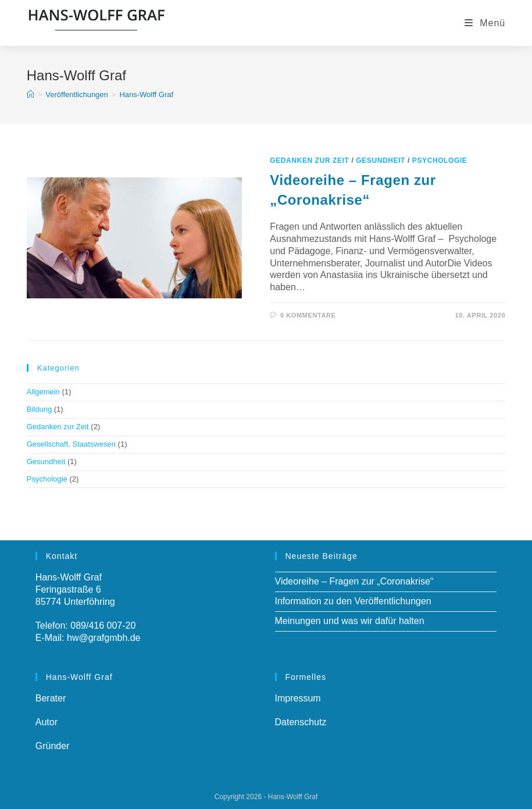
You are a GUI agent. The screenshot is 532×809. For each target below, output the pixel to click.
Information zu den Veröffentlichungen (353, 601)
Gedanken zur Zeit (309, 161)
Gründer (53, 746)
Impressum (298, 698)
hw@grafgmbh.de (104, 638)
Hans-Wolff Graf (146, 95)
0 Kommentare (308, 315)
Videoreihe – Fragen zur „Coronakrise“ (354, 581)
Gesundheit (381, 161)
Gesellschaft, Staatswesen (71, 444)
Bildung (39, 409)
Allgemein (43, 392)
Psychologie (440, 161)
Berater (51, 698)
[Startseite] (31, 95)
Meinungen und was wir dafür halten (350, 621)
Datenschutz (301, 722)
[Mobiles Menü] (485, 23)
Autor (47, 722)
